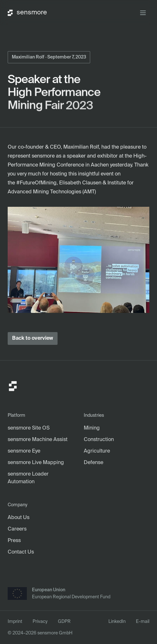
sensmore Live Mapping (36, 463)
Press (14, 541)
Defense (94, 463)
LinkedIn (117, 622)
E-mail (143, 622)
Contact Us (21, 552)
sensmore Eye (24, 451)
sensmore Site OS (29, 428)
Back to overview (33, 338)
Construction (99, 440)
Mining (92, 428)
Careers (17, 529)
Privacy (40, 622)
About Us (19, 518)
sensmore (27, 13)
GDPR (64, 622)
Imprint (15, 622)
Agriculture (97, 451)
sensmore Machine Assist (38, 440)
